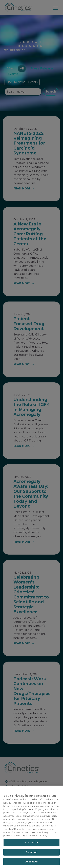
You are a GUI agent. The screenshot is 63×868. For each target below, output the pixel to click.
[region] (32, 827)
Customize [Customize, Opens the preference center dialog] (32, 842)
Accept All (31, 862)
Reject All (32, 852)
